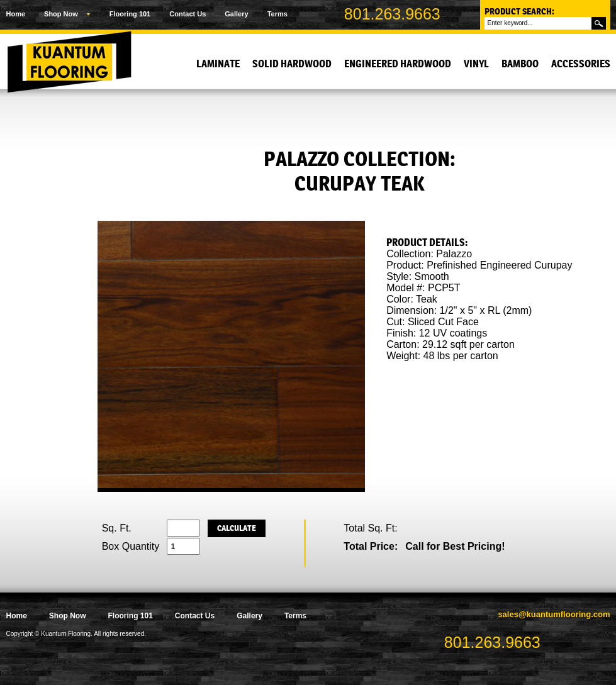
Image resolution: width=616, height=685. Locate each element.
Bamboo (520, 64)
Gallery (236, 14)
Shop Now (61, 14)
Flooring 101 (130, 14)
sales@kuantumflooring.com (554, 614)
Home (16, 14)
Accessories (581, 64)
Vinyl (476, 64)
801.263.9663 (392, 14)
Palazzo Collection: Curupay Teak (360, 171)
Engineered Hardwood (398, 64)
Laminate (218, 64)
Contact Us (188, 14)
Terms (277, 14)
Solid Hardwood (292, 64)
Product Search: (519, 11)
